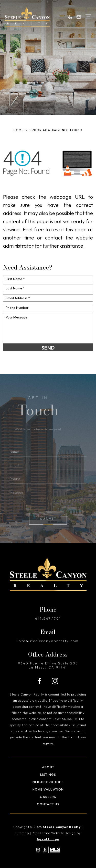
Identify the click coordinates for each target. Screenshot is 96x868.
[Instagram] (55, 681)
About (48, 767)
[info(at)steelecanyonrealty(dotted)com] (79, 17)
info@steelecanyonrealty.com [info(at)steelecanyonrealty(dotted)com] (48, 641)
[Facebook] (39, 681)
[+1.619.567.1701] (70, 17)
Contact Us (48, 804)
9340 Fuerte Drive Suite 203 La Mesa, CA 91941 (48, 665)
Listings (48, 775)
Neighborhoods (48, 782)
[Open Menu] (88, 17)
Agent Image (48, 839)
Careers (48, 797)
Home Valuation (48, 789)
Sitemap (22, 833)
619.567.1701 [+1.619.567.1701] (48, 618)
